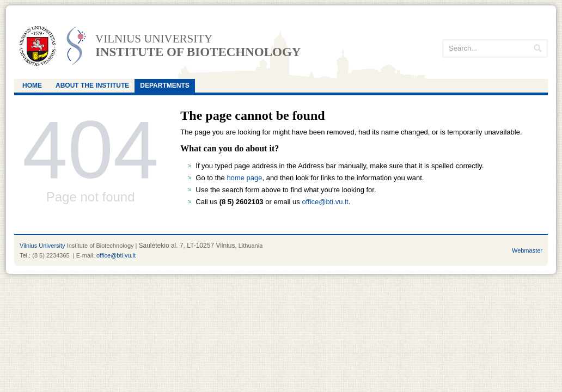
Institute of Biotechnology (198, 52)
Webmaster (527, 250)
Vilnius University (42, 246)
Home (32, 85)
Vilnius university (154, 39)
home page (244, 178)
